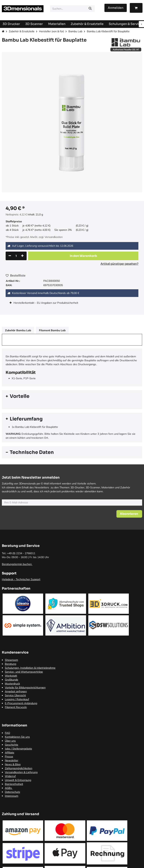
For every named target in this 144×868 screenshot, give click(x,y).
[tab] (72, 396)
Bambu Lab (75, 31)
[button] (83, 256)
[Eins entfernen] (10, 256)
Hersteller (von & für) (51, 31)
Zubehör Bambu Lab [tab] (18, 330)
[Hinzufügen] (22, 256)
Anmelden (116, 8)
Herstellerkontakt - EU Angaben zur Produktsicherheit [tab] (46, 303)
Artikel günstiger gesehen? (119, 264)
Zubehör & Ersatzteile (22, 31)
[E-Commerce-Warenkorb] (136, 8)
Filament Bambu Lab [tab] (52, 330)
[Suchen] (90, 9)
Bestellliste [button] (16, 275)
